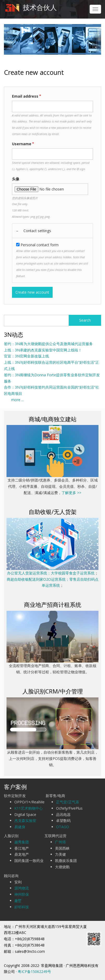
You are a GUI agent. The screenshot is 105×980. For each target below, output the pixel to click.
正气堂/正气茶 (68, 802)
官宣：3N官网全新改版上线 (26, 356)
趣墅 (18, 901)
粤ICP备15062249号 (34, 971)
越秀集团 (22, 842)
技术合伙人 (40, 7)
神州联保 (22, 894)
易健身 (20, 827)
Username (22, 144)
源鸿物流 (22, 888)
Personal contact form (40, 245)
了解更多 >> (71, 493)
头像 (16, 179)
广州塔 (60, 842)
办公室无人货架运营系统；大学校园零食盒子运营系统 (51, 573)
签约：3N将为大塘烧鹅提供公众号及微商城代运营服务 (48, 344)
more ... (14, 400)
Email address (25, 96)
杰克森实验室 (25, 821)
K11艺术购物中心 (29, 808)
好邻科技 (22, 907)
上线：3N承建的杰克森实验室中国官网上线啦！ (43, 350)
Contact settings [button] (37, 231)
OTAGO (63, 827)
